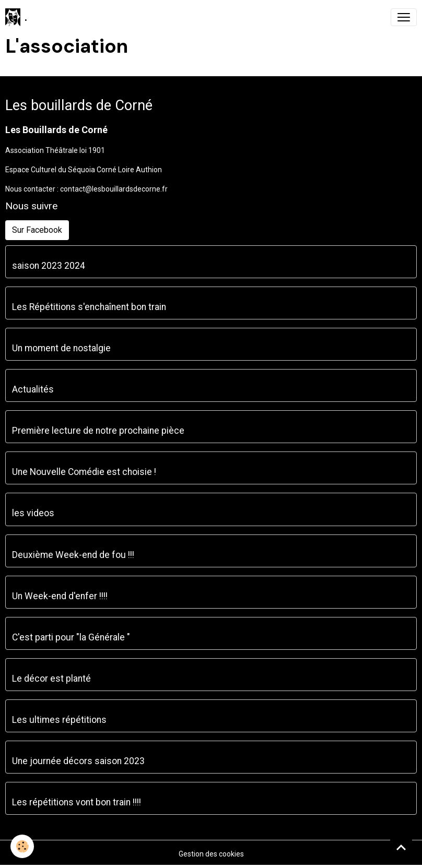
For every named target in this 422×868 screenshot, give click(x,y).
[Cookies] (22, 846)
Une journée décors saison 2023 (78, 761)
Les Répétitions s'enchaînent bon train (89, 307)
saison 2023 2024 (49, 266)
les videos (33, 513)
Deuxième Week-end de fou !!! (73, 555)
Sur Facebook (37, 230)
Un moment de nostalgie (61, 348)
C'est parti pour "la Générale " (71, 637)
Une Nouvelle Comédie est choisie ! (84, 472)
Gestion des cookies (211, 854)
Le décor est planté (51, 679)
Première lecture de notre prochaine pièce (98, 431)
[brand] (16, 17)
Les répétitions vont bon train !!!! (77, 802)
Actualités (33, 389)
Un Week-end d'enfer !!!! (60, 596)
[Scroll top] (401, 847)
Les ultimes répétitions (59, 720)
